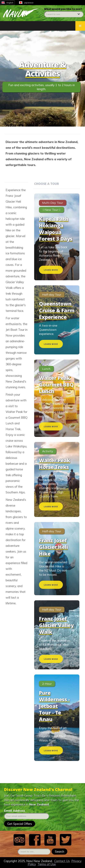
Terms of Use (47, 864)
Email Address (15, 811)
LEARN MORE (51, 275)
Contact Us (62, 861)
